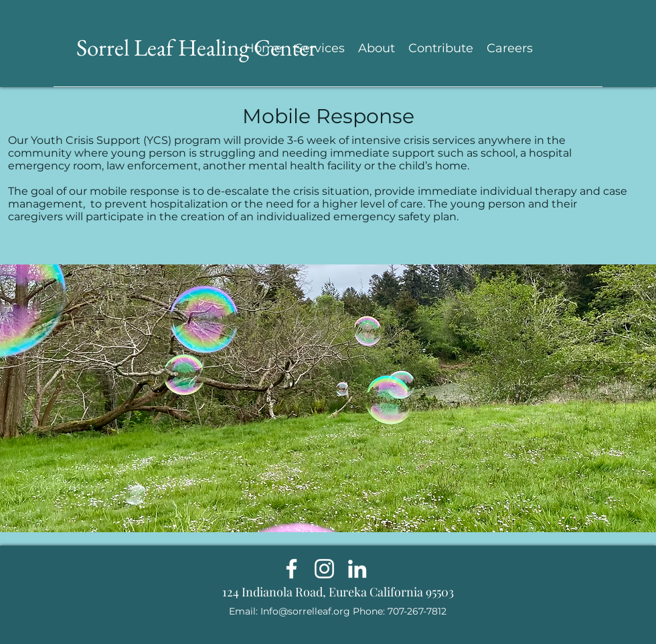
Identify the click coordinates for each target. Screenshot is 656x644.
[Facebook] (292, 569)
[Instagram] (324, 569)
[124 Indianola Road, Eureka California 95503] (338, 592)
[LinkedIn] (357, 569)
